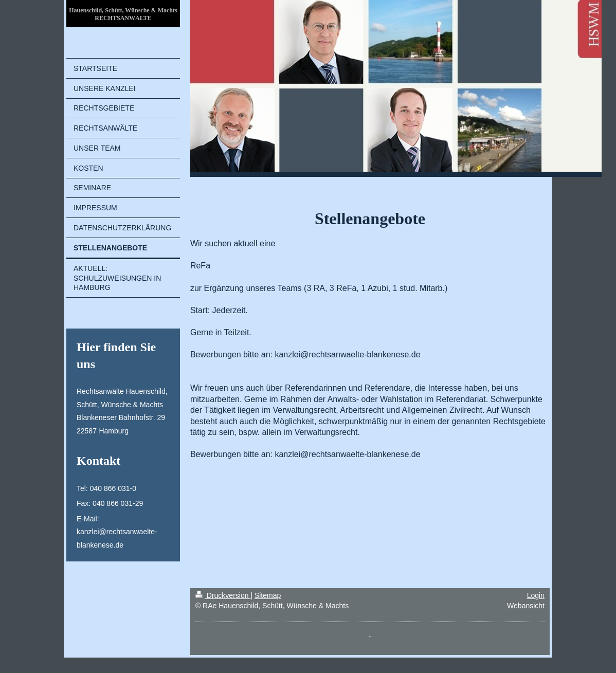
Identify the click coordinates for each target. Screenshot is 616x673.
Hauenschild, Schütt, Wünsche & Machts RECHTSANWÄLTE (123, 14)
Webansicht (526, 606)
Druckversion (223, 595)
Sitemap (268, 595)
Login (536, 595)
